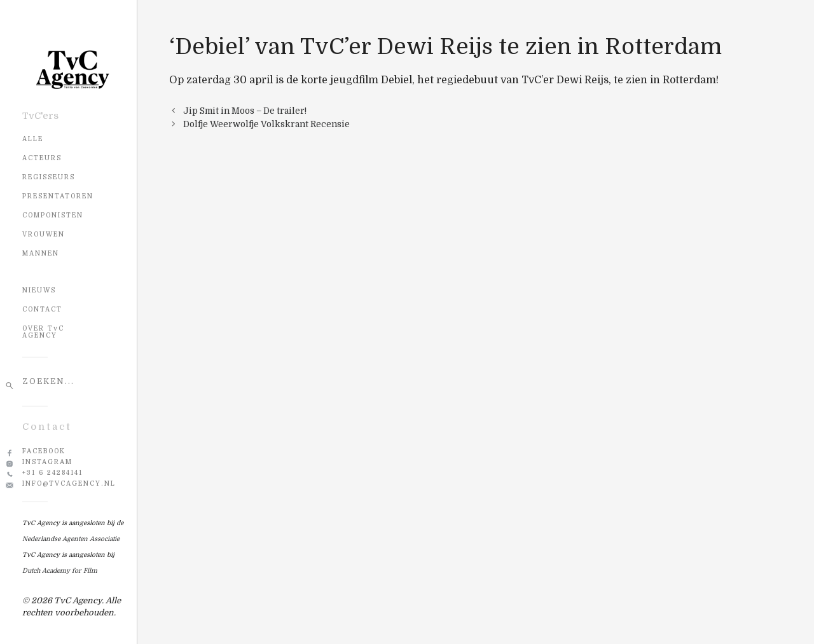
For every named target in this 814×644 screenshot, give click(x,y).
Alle (33, 139)
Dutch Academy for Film (60, 571)
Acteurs (42, 158)
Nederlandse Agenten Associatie (71, 539)
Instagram (47, 462)
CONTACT (42, 309)
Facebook (44, 451)
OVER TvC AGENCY (43, 332)
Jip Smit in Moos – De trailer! (245, 111)
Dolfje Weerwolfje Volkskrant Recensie (266, 124)
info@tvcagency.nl (69, 483)
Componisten (53, 215)
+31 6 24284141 (52, 473)
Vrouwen (44, 234)
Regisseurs (49, 177)
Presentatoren (58, 196)
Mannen (41, 253)
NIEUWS (39, 290)
